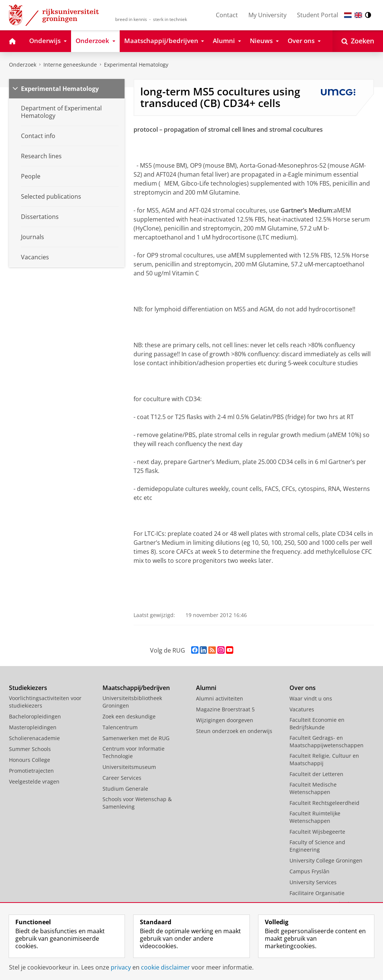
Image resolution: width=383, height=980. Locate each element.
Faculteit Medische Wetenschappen (313, 788)
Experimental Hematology (60, 89)
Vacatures (302, 709)
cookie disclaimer (166, 967)
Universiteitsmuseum (129, 767)
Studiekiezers (28, 688)
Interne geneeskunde (70, 65)
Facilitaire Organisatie (317, 893)
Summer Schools (30, 749)
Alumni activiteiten (220, 698)
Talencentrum (120, 727)
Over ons (303, 688)
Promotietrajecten (31, 771)
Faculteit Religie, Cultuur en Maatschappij (324, 759)
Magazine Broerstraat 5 (225, 709)
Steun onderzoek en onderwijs (234, 731)
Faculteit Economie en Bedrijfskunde (317, 723)
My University (267, 15)
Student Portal (318, 15)
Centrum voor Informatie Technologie (134, 752)
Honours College (30, 760)
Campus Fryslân (310, 871)
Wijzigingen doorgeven (225, 720)
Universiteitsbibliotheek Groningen (132, 702)
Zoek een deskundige (129, 716)
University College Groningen (326, 860)
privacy (121, 967)
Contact (227, 15)
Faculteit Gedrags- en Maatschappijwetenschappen (327, 741)
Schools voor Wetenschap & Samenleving (137, 803)
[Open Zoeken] (358, 41)
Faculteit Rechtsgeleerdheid (324, 803)
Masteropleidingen (33, 727)
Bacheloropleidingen (35, 716)
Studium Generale (125, 789)
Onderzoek (23, 65)
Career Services (122, 778)
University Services (313, 882)
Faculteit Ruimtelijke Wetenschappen (315, 817)
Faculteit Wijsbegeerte (317, 832)
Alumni (206, 688)
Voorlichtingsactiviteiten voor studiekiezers (45, 702)
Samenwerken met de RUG (136, 738)
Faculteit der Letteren (316, 774)
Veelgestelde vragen (34, 781)
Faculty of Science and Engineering (317, 846)
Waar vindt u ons (311, 698)
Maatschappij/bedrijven (136, 688)
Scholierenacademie (34, 738)
